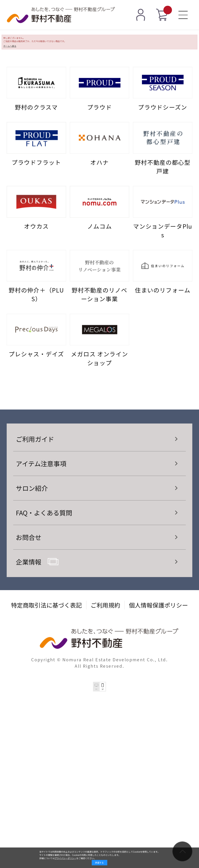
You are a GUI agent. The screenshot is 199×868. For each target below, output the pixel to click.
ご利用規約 (105, 605)
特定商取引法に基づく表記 (46, 605)
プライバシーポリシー (65, 858)
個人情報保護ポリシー (158, 605)
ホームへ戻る (10, 46)
